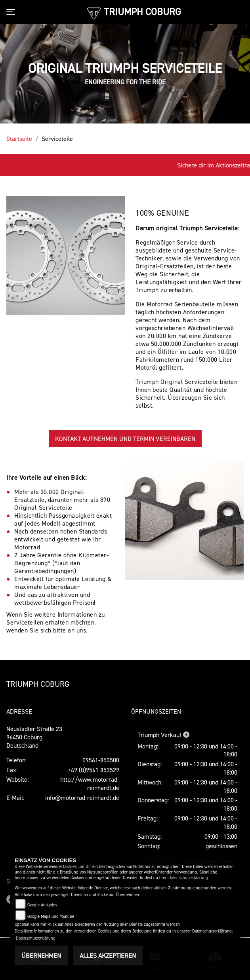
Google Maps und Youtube (51, 916)
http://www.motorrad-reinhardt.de (90, 783)
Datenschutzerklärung (188, 878)
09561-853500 (101, 760)
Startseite (19, 139)
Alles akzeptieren (108, 955)
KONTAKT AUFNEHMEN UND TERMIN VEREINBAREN (125, 439)
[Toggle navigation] (12, 12)
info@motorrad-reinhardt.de (82, 798)
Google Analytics (42, 905)
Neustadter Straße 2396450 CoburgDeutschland (34, 737)
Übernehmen (41, 955)
